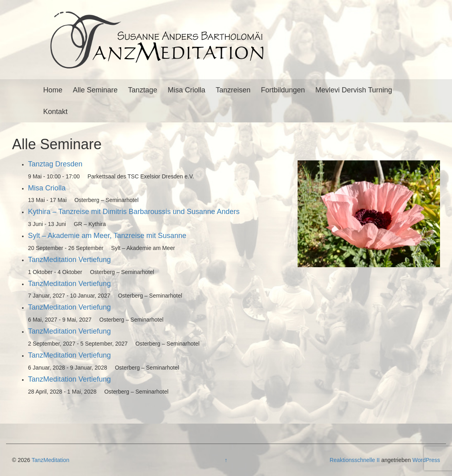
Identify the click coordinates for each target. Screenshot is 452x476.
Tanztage (143, 90)
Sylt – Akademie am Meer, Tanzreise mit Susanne (107, 236)
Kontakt (55, 112)
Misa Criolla (186, 90)
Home (53, 90)
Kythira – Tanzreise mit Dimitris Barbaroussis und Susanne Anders (134, 212)
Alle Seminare (95, 90)
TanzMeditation (50, 460)
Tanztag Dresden (55, 164)
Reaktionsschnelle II (355, 460)
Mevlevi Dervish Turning (354, 90)
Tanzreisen (233, 90)
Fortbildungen (283, 90)
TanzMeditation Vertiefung (69, 260)
